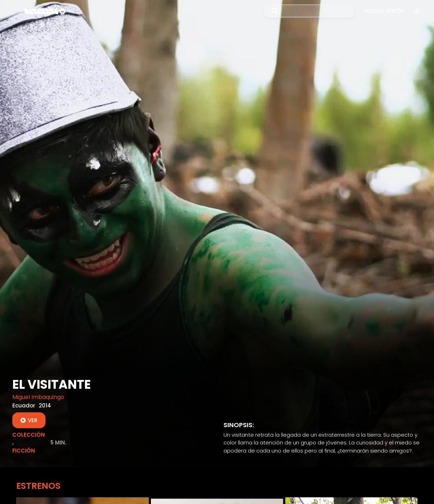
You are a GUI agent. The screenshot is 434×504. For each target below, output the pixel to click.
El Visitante (52, 384)
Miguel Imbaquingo (38, 397)
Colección (29, 435)
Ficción (24, 451)
